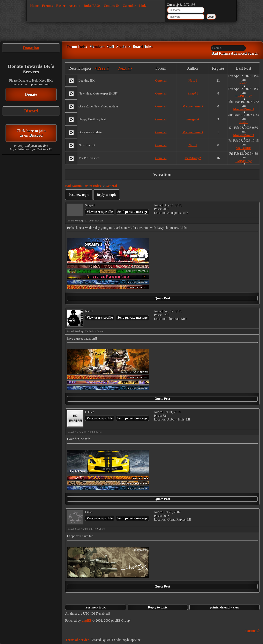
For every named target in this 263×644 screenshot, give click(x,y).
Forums (47, 6)
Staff (110, 47)
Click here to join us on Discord (31, 133)
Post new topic (79, 195)
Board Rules (143, 47)
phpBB (87, 620)
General (161, 80)
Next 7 (125, 68)
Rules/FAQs (92, 6)
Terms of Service (77, 640)
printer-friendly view (224, 607)
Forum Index (77, 47)
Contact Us (112, 6)
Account (75, 6)
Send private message (132, 212)
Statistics (123, 47)
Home (34, 6)
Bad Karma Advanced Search (235, 54)
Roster (61, 6)
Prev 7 (102, 68)
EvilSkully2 (244, 96)
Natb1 (193, 80)
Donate (31, 94)
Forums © (252, 631)
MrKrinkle (244, 148)
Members (97, 47)
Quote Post (162, 298)
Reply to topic (107, 195)
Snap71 (193, 93)
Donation (31, 48)
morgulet (193, 119)
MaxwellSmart (193, 106)
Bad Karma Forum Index (83, 186)
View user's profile (100, 212)
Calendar (129, 6)
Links (143, 6)
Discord (31, 111)
